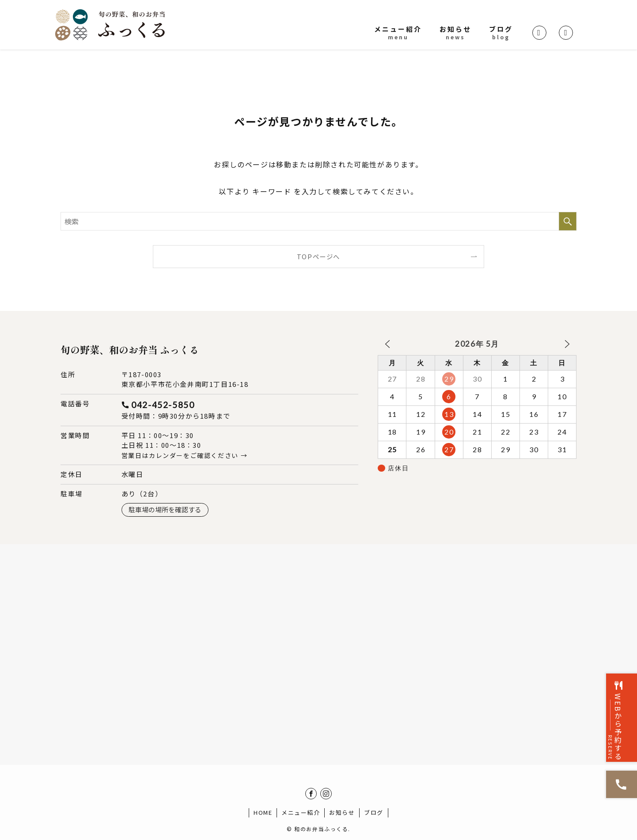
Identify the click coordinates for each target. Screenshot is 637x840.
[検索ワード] (318, 221)
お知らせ (342, 812)
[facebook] (311, 794)
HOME (263, 812)
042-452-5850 (163, 405)
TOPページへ (318, 256)
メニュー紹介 (301, 812)
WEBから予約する (622, 696)
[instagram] (326, 794)
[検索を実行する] (568, 221)
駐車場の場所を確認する (165, 509)
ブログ (374, 812)
